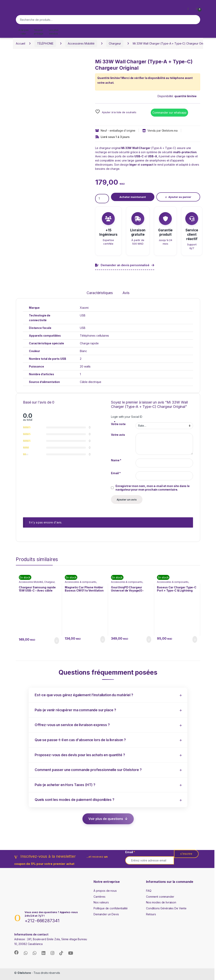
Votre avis (118, 435)
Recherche (195, 20)
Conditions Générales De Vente (166, 908)
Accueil (21, 43)
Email (116, 473)
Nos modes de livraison (161, 902)
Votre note (118, 424)
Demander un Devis (106, 914)
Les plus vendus (54, 32)
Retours (151, 914)
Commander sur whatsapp (169, 113)
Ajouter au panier (180, 197)
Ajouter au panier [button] (57, 641)
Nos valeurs (101, 902)
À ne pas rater (23, 32)
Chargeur (115, 43)
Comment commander (160, 897)
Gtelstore (24, 973)
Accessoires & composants (81, 582)
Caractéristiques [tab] (100, 293)
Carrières (99, 897)
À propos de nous (105, 891)
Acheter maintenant (133, 197)
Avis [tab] (126, 293)
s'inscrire (186, 854)
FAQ (149, 891)
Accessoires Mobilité (81, 43)
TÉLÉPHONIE (45, 43)
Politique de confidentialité (111, 908)
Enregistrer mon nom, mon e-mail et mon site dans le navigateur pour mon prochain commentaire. (153, 488)
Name (116, 460)
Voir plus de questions (106, 819)
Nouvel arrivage (39, 32)
